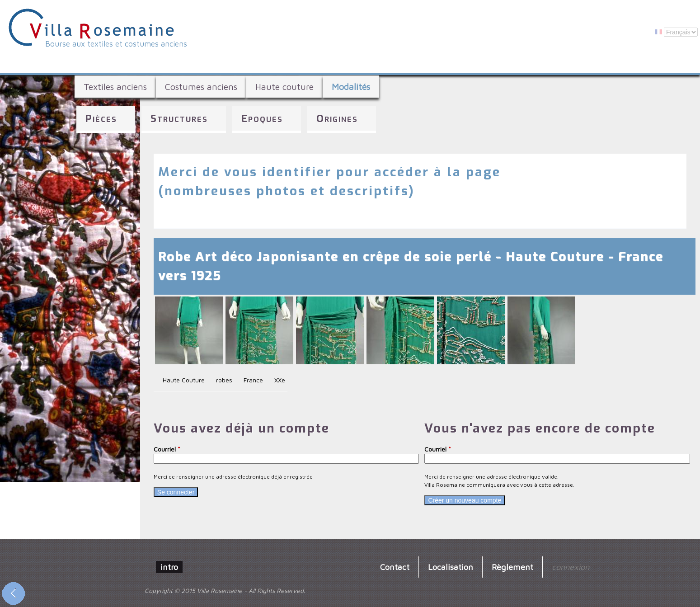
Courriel (167, 449)
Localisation (451, 567)
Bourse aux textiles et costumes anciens (116, 44)
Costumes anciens (201, 87)
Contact (395, 567)
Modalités (351, 87)
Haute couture (284, 87)
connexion (571, 567)
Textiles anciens (115, 87)
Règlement (512, 567)
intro (169, 567)
